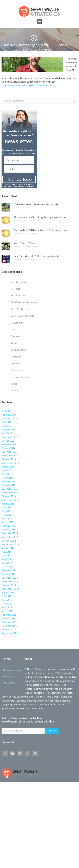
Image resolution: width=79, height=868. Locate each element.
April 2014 (7, 563)
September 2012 (10, 633)
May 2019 (6, 426)
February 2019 (9, 430)
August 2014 (8, 548)
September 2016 (10, 463)
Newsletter (15, 50)
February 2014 (9, 570)
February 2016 (9, 481)
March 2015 (7, 522)
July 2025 (6, 411)
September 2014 (10, 544)
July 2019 (6, 422)
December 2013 (10, 578)
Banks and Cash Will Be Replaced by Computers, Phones (41, 230)
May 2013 (6, 604)
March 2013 (7, 611)
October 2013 (9, 585)
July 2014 (6, 552)
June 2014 (7, 555)
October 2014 (9, 541)
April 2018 (7, 433)
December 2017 (10, 437)
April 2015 (7, 518)
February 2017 (9, 444)
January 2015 (8, 530)
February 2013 (9, 615)
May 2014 (6, 559)
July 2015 (6, 507)
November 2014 (10, 537)
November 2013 (10, 581)
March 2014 (7, 567)
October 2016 (9, 459)
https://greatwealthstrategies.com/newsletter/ (27, 85)
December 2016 (10, 452)
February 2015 (9, 526)
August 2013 (8, 592)
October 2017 (9, 441)
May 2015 (6, 515)
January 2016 (8, 485)
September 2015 (10, 500)
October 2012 (9, 629)
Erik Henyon (29, 208)
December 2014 (10, 533)
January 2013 (8, 618)
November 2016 (10, 455)
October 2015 (9, 496)
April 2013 (7, 607)
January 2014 (8, 574)
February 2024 (9, 415)
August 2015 (8, 504)
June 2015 (7, 511)
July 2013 (6, 596)
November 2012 (10, 626)
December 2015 (10, 489)
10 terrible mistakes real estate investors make (36, 204)
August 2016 (8, 467)
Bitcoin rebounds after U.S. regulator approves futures (40, 217)
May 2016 (6, 470)
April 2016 (7, 474)
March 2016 (7, 478)
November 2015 (10, 492)
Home (5, 50)
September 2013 (10, 589)
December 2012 (10, 622)
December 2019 (10, 418)
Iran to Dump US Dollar (25, 243)
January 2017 (8, 448)
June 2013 (7, 600)
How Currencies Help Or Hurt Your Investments (36, 256)
